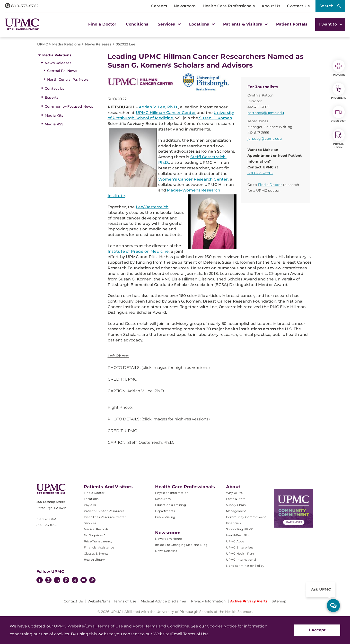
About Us (271, 6)
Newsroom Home (169, 539)
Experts (52, 97)
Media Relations (57, 55)
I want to (330, 24)
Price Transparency (98, 541)
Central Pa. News (62, 71)
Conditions (137, 24)
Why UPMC (235, 493)
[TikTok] (92, 580)
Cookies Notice (222, 626)
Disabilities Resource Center (105, 517)
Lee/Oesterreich (152, 207)
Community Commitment (246, 517)
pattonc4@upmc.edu (266, 113)
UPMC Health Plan (240, 553)
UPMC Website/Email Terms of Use (88, 626)
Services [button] (169, 24)
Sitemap (279, 601)
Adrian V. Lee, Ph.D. (158, 107)
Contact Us (298, 6)
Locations (91, 499)
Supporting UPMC (240, 529)
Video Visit (338, 114)
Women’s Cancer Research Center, (194, 179)
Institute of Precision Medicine (138, 251)
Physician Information (172, 493)
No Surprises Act (96, 535)
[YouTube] (84, 581)
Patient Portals (292, 24)
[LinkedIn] (57, 581)
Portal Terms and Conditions (161, 626)
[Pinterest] (66, 581)
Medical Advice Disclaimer (164, 601)
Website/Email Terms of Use (112, 601)
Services (90, 523)
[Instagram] (48, 581)
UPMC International (241, 560)
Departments (165, 511)
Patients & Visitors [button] (245, 24)
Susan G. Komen (215, 118)
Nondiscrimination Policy (245, 566)
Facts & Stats (236, 499)
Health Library (94, 560)
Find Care (339, 68)
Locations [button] (201, 24)
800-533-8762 (22, 6)
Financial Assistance (99, 547)
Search (326, 6)
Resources (163, 499)
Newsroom (185, 6)
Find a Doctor (102, 24)
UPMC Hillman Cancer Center (166, 113)
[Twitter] (75, 580)
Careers (159, 6)
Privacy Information (208, 601)
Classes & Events (96, 553)
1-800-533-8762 (260, 173)
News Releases (58, 63)
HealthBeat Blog (238, 535)
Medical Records (96, 529)
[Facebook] (40, 581)
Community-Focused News (69, 106)
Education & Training (171, 505)
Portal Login (339, 139)
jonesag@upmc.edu (265, 139)
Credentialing (165, 517)
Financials (234, 523)
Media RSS (54, 124)
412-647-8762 (46, 519)
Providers (338, 91)
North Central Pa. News (68, 79)
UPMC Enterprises (240, 547)
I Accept (317, 630)
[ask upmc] (333, 605)
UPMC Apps (235, 541)
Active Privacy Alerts (249, 601)
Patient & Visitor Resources (104, 511)
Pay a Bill (91, 505)
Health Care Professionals (229, 6)
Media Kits (54, 115)
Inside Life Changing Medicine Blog (181, 545)
